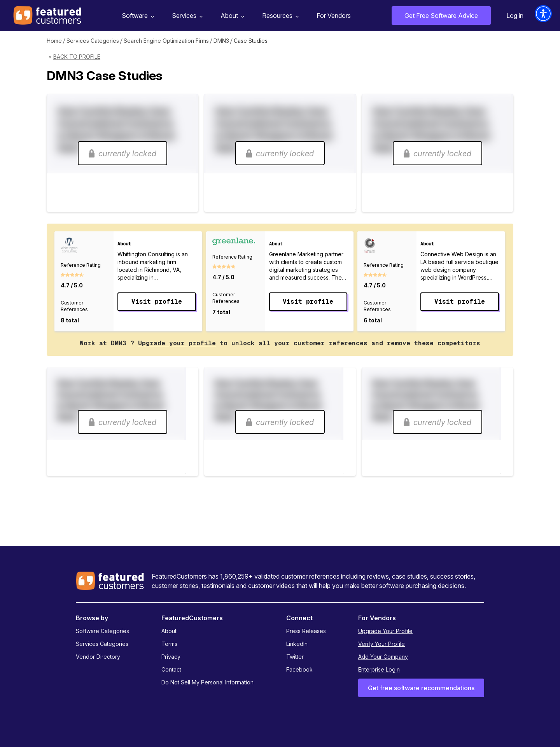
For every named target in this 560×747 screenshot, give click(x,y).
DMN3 (221, 41)
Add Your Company (383, 657)
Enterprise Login (379, 669)
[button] (543, 14)
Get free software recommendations (421, 688)
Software (137, 16)
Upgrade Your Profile (385, 631)
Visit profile (157, 302)
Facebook (299, 669)
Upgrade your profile (177, 343)
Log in (515, 16)
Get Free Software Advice (441, 16)
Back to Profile (77, 57)
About (231, 16)
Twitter (295, 657)
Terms (169, 644)
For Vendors (334, 16)
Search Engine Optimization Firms (166, 41)
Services (186, 16)
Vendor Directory (98, 657)
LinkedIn (297, 644)
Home (54, 41)
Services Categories (93, 41)
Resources (279, 16)
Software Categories (102, 631)
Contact (171, 669)
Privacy (171, 657)
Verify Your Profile (381, 644)
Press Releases (306, 631)
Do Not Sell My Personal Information (207, 682)
